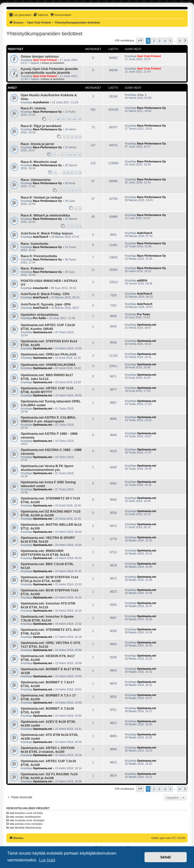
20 (58, 119)
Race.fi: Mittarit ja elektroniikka (45, 215)
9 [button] (179, 41)
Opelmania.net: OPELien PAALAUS (48, 354)
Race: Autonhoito (34, 244)
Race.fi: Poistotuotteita (39, 256)
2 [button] (154, 41)
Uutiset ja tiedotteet (52, 63)
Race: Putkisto (32, 268)
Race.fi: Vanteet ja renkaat (41, 197)
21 (63, 119)
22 (69, 119)
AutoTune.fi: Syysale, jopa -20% (46, 304)
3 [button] (159, 41)
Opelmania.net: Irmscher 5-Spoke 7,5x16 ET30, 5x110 (47, 618)
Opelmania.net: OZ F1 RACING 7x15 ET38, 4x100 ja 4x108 (49, 776)
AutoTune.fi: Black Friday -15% (45, 294)
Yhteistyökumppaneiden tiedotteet (44, 34)
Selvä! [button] (165, 857)
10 (79, 155)
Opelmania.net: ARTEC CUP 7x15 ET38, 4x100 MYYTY (47, 390)
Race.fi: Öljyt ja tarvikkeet (41, 126)
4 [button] (165, 41)
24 (79, 119)
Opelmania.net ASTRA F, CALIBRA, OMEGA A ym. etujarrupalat (48, 419)
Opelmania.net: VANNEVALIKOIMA (48, 365)
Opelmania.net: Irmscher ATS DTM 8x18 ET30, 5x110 (48, 605)
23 (74, 119)
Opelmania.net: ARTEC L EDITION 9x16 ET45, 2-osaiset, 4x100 (48, 750)
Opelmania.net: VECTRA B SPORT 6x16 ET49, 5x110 (48, 540)
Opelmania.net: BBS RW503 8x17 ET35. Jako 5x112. (47, 377)
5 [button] (170, 41)
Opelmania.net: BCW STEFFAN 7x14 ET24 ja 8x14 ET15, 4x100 (49, 579)
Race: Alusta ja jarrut (37, 144)
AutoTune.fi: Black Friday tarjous (47, 233)
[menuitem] (20, 15)
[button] (140, 41)
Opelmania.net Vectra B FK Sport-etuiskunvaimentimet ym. (47, 468)
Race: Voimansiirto (36, 180)
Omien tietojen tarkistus (40, 56)
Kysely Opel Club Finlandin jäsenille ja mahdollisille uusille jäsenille (49, 71)
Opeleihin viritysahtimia (40, 315)
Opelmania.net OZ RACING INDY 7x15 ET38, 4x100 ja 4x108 (51, 513)
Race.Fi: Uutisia (33, 108)
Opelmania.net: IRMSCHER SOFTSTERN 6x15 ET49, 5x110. (45, 553)
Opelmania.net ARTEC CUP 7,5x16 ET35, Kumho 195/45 (48, 327)
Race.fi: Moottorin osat (39, 162)
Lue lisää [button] (47, 860)
